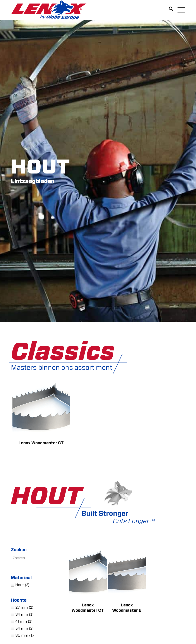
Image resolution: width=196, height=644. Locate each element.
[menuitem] (169, 10)
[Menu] (179, 10)
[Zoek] (169, 10)
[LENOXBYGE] (49, 10)
